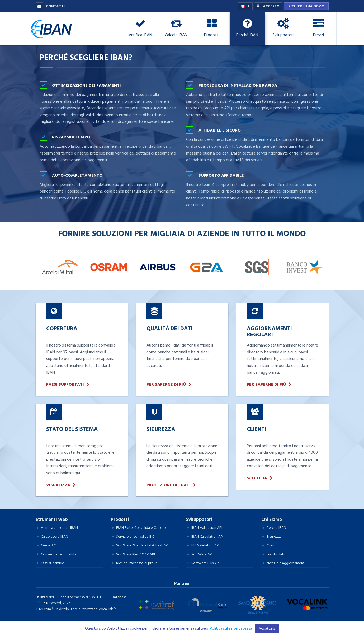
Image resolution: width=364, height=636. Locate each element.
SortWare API (202, 554)
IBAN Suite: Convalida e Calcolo (141, 528)
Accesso (267, 6)
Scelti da (257, 478)
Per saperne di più (166, 384)
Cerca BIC (48, 545)
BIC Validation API (205, 545)
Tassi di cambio (53, 563)
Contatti (50, 6)
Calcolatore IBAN (55, 537)
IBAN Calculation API (207, 537)
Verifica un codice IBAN (59, 528)
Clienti (272, 545)
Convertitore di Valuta (59, 554)
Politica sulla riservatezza (231, 628)
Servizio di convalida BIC (135, 537)
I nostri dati (275, 554)
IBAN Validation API (207, 528)
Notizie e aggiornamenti (286, 563)
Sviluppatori (199, 520)
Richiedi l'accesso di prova (137, 563)
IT (245, 6)
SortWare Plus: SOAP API (136, 554)
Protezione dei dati (169, 485)
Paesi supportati (65, 384)
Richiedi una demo (306, 6)
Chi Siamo (272, 520)
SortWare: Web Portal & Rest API (142, 545)
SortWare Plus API (205, 563)
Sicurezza (274, 537)
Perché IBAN (276, 528)
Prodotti (120, 520)
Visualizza (58, 485)
